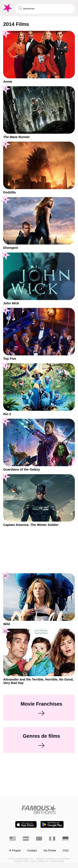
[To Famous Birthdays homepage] (7, 8)
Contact (32, 851)
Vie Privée (50, 851)
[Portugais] (39, 839)
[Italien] (52, 839)
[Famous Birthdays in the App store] (26, 824)
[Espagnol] (26, 839)
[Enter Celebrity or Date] (45, 9)
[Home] (39, 810)
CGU (66, 851)
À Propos (15, 851)
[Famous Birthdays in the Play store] (52, 824)
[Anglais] (13, 839)
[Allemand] (65, 839)
